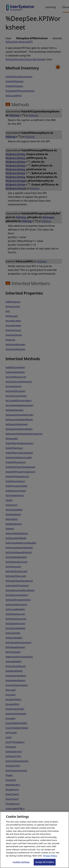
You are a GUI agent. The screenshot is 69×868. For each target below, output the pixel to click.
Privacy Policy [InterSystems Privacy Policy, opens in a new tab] (50, 859)
